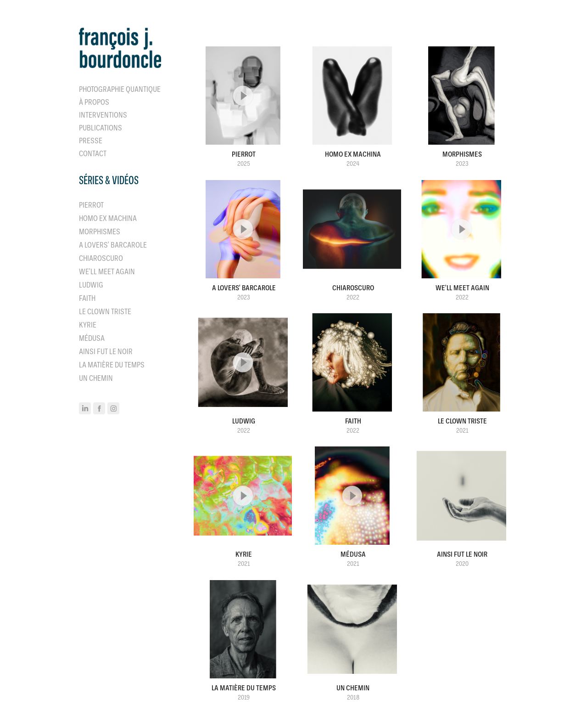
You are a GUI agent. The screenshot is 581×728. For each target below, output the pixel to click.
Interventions (103, 115)
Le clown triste (105, 312)
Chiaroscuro (101, 258)
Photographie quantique (120, 89)
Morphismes (100, 232)
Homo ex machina (108, 218)
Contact (93, 154)
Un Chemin (96, 378)
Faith (87, 298)
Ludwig (91, 285)
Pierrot (91, 205)
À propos (94, 102)
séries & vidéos (109, 180)
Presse (91, 141)
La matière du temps (112, 365)
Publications (101, 128)
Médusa (92, 338)
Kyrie (88, 325)
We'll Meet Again (107, 272)
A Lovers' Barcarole (113, 245)
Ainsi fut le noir (106, 352)
